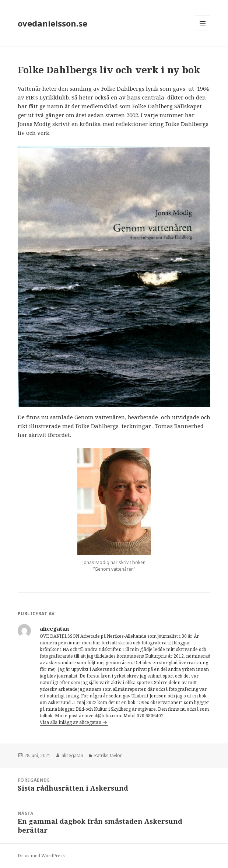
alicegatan (72, 755)
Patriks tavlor (108, 755)
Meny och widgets (203, 31)
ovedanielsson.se (52, 23)
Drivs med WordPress (41, 856)
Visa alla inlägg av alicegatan (71, 722)
